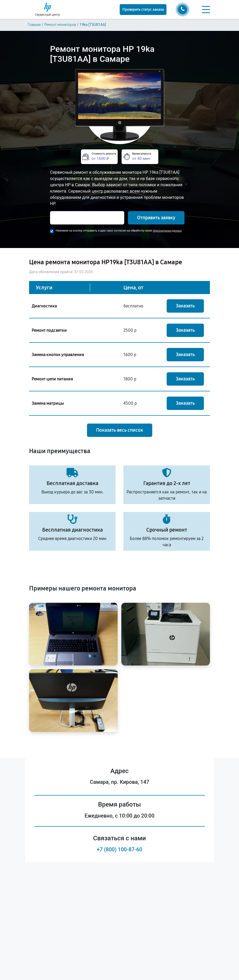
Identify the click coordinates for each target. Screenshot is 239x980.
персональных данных (167, 231)
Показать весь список (120, 430)
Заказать (185, 306)
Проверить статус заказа (143, 10)
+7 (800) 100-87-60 (119, 849)
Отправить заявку (156, 218)
